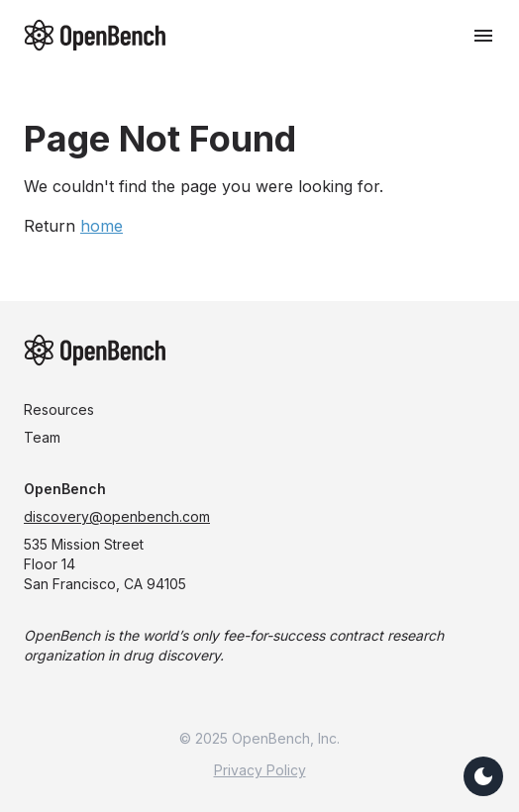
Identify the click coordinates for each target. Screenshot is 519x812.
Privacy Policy (260, 770)
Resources (59, 409)
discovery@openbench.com (117, 516)
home (102, 226)
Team (42, 437)
